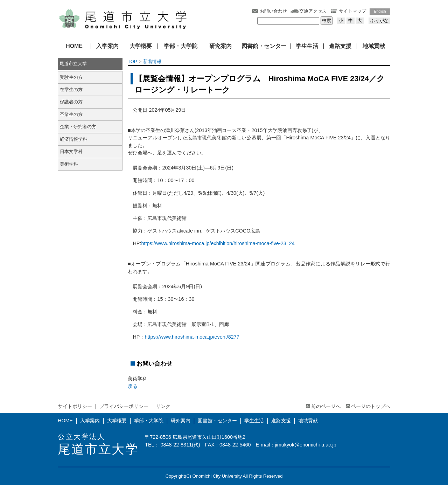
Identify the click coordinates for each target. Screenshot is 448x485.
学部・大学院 (181, 46)
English (380, 11)
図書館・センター (264, 46)
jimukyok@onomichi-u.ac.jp (305, 445)
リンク (163, 406)
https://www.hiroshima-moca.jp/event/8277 (192, 337)
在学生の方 (71, 89)
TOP (132, 61)
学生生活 (307, 46)
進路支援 (340, 46)
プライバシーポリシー (124, 406)
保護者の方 (71, 102)
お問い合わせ (273, 11)
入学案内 (107, 46)
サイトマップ (352, 11)
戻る (133, 386)
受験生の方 (71, 77)
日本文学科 (71, 151)
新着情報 (152, 61)
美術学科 (69, 164)
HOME (74, 46)
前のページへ (326, 406)
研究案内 (220, 46)
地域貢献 (374, 46)
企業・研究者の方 (78, 127)
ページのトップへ (371, 406)
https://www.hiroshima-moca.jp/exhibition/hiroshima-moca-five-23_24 (218, 243)
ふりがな (379, 20)
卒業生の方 (71, 114)
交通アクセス (313, 11)
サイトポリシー (75, 406)
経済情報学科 (73, 139)
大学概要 (141, 46)
